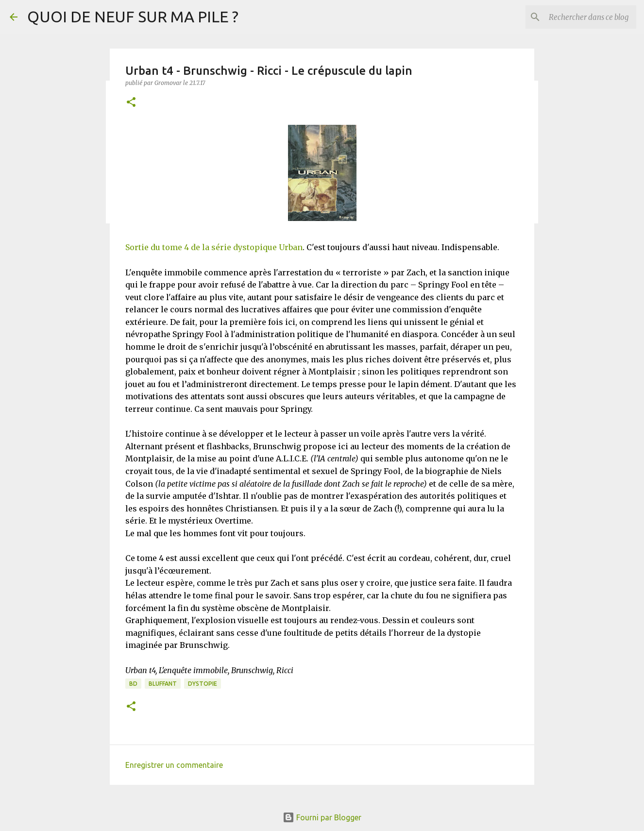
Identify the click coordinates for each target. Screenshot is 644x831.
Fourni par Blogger (322, 817)
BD (133, 684)
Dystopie (203, 684)
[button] (131, 103)
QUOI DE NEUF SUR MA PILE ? (133, 17)
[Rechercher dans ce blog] (585, 17)
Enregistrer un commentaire (174, 765)
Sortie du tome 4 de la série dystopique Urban (214, 247)
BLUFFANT (163, 684)
